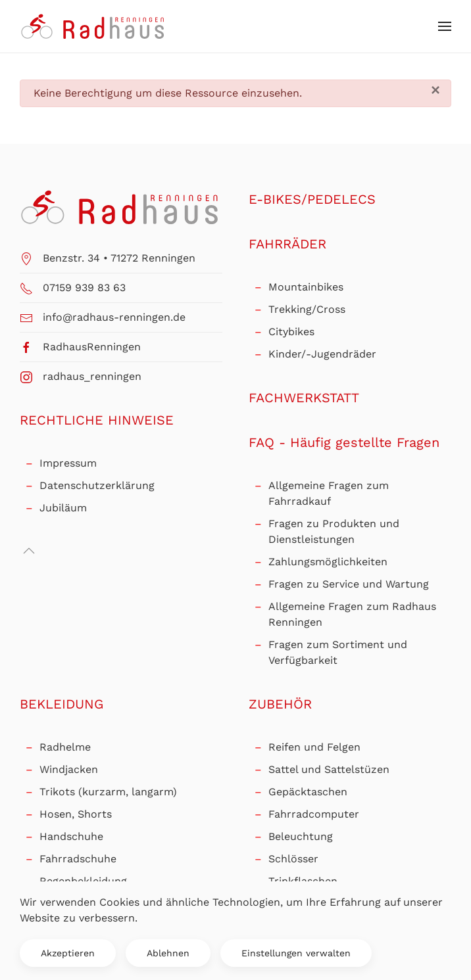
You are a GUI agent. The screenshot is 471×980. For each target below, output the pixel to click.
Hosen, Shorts (76, 814)
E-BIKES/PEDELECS (312, 199)
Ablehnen (168, 953)
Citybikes (291, 332)
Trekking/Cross (307, 309)
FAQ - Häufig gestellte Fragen (344, 442)
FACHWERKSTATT (304, 398)
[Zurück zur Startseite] (94, 26)
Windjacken (69, 769)
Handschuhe (71, 836)
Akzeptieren (68, 953)
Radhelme (65, 747)
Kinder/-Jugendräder (322, 354)
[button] (445, 26)
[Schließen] (435, 90)
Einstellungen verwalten (296, 953)
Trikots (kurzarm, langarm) (108, 792)
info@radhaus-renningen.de (114, 317)
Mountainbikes (306, 287)
